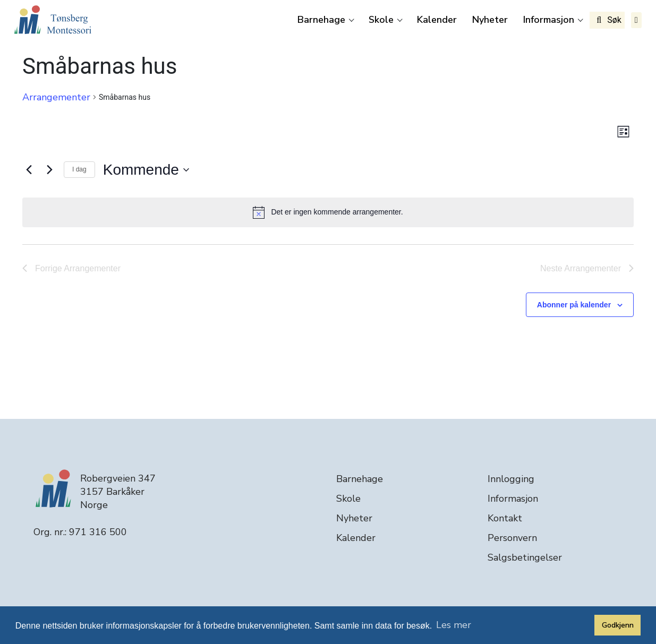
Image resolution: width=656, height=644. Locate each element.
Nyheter (490, 20)
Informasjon (549, 20)
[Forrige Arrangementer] (29, 170)
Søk (607, 20)
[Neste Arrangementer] (49, 170)
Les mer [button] (454, 625)
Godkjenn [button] (618, 625)
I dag (79, 169)
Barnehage (321, 20)
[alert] (328, 212)
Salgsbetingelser (525, 557)
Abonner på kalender (574, 305)
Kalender (437, 20)
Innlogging (511, 479)
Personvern (512, 538)
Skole (381, 20)
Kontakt (505, 518)
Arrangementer (56, 97)
